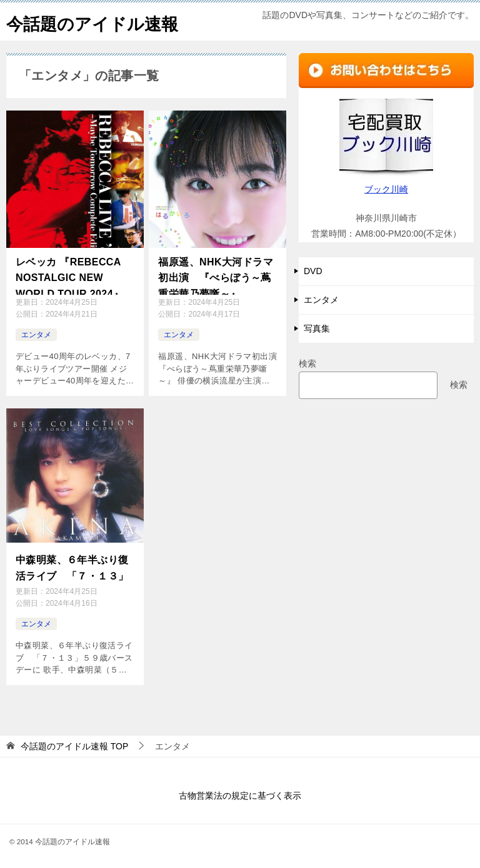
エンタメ (36, 335)
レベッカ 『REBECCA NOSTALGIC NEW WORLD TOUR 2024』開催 (75, 276)
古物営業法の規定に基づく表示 (240, 792)
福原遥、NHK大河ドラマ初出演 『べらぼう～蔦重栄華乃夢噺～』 (215, 275)
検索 (307, 363)
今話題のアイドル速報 (102, 22)
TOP (74, 742)
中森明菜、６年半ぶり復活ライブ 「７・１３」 (72, 565)
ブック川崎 (386, 189)
